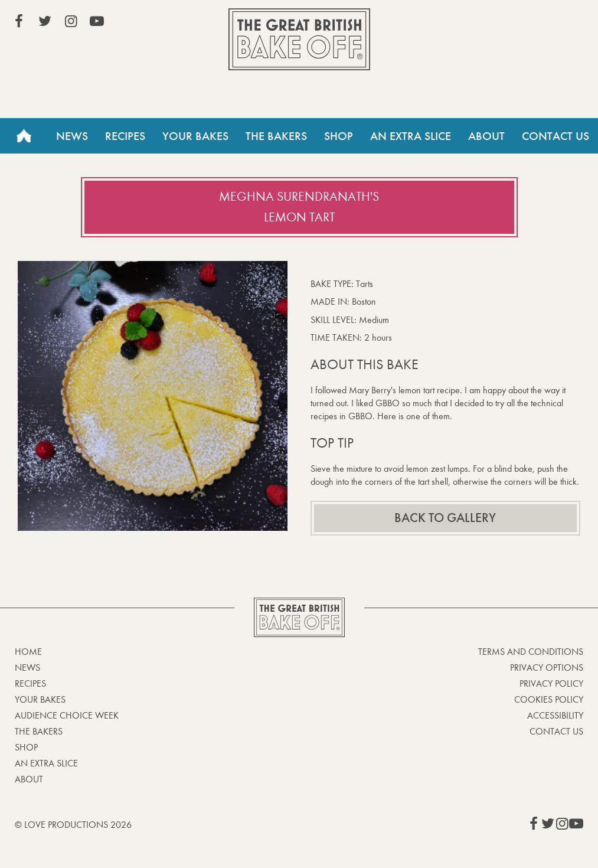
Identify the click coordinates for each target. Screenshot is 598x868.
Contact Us (555, 136)
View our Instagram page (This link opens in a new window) (71, 21)
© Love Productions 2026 (73, 825)
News (72, 136)
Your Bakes (195, 136)
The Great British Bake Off (299, 39)
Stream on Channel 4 (530, 23)
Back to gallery (445, 518)
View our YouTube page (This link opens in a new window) (97, 21)
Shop (339, 136)
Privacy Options (547, 668)
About (486, 136)
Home (24, 136)
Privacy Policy (551, 683)
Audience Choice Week (67, 715)
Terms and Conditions (531, 652)
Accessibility (555, 715)
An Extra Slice (411, 136)
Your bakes (40, 699)
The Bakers (276, 136)
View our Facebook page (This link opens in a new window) (19, 21)
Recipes (125, 136)
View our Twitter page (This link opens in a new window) (45, 21)
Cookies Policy (549, 699)
